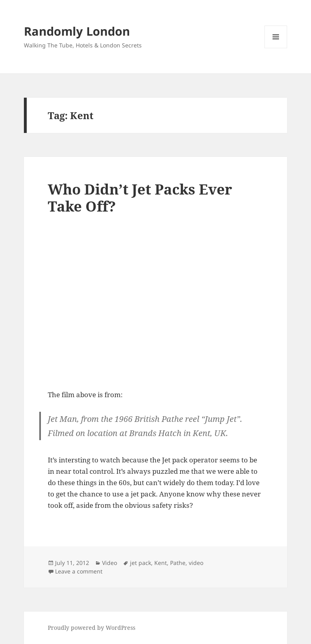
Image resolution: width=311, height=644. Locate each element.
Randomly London (77, 31)
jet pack (141, 563)
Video (110, 563)
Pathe (178, 563)
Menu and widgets (276, 48)
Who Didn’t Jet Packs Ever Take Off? (140, 198)
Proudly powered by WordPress (92, 628)
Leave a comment (79, 571)
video (196, 563)
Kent (161, 563)
